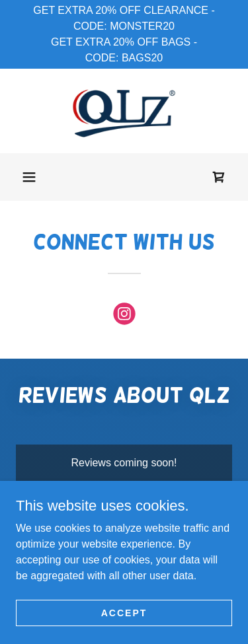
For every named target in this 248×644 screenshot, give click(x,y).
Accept (124, 612)
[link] (124, 111)
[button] (29, 177)
